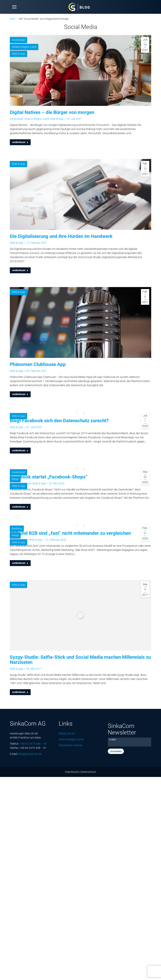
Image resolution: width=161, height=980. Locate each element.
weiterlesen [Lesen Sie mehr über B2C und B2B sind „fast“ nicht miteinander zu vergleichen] (20, 563)
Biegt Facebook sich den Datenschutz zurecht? (59, 421)
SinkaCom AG (67, 733)
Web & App (18, 54)
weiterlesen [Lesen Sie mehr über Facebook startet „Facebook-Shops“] (20, 507)
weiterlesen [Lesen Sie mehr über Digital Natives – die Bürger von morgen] (20, 142)
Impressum (72, 772)
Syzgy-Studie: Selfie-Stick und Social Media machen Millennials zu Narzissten (80, 660)
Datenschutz (88, 772)
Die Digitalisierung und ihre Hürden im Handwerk (61, 236)
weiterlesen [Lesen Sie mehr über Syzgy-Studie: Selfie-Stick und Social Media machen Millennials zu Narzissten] (20, 692)
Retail (15, 479)
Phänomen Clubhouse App (38, 364)
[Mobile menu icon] (14, 7)
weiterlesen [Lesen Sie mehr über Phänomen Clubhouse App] (20, 394)
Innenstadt (18, 40)
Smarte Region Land (24, 47)
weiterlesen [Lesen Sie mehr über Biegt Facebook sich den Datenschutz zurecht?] (20, 450)
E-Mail (113, 740)
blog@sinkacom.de (30, 754)
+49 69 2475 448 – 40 (33, 744)
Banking (17, 528)
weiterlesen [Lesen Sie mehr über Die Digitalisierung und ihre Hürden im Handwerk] (20, 270)
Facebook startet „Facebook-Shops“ (49, 477)
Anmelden (116, 751)
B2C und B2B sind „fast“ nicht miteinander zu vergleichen (70, 533)
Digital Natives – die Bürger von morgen (52, 112)
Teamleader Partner (71, 745)
